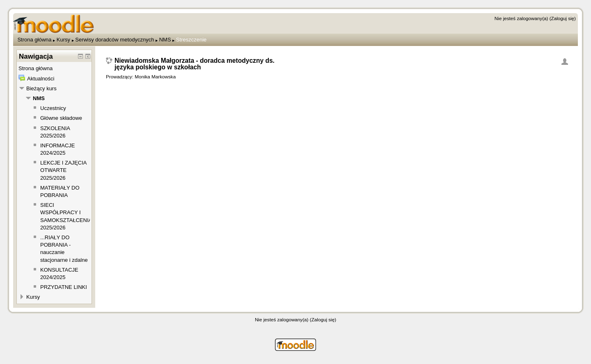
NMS (165, 40)
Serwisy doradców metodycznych (115, 40)
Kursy (63, 40)
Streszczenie (191, 40)
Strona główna (34, 40)
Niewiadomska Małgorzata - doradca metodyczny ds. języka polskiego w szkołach (195, 64)
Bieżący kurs (41, 88)
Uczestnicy (53, 108)
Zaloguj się (563, 18)
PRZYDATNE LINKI (64, 287)
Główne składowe (61, 118)
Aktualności (41, 79)
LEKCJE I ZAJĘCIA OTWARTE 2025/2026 (63, 170)
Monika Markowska (155, 77)
